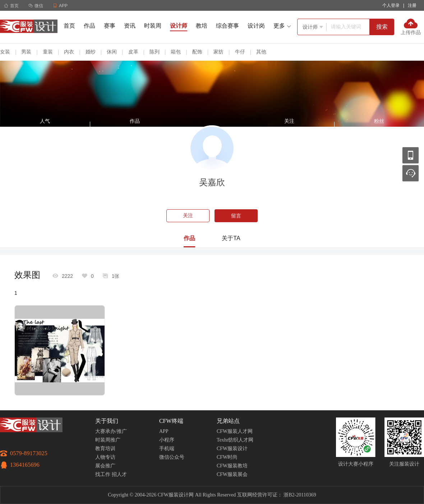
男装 (26, 52)
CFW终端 (171, 421)
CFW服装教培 (232, 466)
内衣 (69, 52)
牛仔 (240, 52)
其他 (261, 52)
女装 (5, 52)
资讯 (130, 26)
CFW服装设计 (232, 449)
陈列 (155, 52)
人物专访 (105, 457)
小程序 (167, 440)
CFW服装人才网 (235, 431)
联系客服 (411, 173)
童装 (48, 52)
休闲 (112, 52)
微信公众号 (172, 457)
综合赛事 (227, 26)
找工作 (103, 474)
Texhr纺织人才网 (235, 440)
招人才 (119, 474)
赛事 (110, 26)
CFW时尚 (227, 457)
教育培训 (105, 449)
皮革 (133, 52)
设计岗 (256, 26)
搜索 (382, 27)
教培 (202, 26)
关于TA (231, 238)
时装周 (153, 26)
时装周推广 (108, 440)
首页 (11, 6)
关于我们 (107, 421)
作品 (89, 26)
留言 (236, 216)
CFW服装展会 (232, 474)
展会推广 (105, 466)
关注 (188, 216)
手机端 (167, 449)
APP (164, 431)
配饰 (197, 52)
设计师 (179, 26)
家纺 (218, 52)
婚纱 (91, 52)
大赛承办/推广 (111, 431)
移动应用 (411, 155)
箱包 (176, 52)
